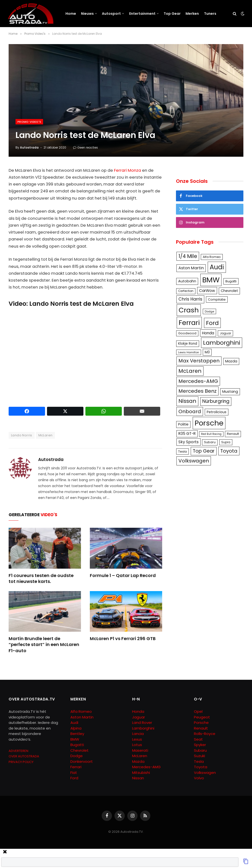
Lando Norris (22, 435)
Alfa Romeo (82, 711)
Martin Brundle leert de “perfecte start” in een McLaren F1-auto (44, 645)
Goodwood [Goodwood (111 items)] (187, 333)
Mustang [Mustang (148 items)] (230, 391)
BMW (75, 739)
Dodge (77, 756)
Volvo (199, 778)
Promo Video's (29, 122)
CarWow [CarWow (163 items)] (207, 291)
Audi (74, 723)
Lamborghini (143, 728)
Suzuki (199, 756)
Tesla (199, 761)
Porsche (201, 723)
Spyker (200, 745)
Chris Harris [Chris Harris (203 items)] (190, 299)
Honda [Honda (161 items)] (208, 333)
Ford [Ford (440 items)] (212, 323)
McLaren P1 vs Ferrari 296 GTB (123, 639)
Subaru (200, 750)
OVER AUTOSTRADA (24, 756)
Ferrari (76, 767)
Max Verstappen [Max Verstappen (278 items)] (199, 361)
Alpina (76, 728)
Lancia (138, 734)
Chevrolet (79, 750)
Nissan (138, 778)
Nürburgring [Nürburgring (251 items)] (216, 401)
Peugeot (202, 717)
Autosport (111, 14)
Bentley (77, 734)
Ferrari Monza (127, 170)
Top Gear (172, 14)
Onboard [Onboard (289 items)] (190, 411)
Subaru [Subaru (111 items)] (210, 442)
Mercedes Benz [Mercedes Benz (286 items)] (197, 391)
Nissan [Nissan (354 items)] (187, 401)
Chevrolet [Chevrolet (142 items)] (229, 291)
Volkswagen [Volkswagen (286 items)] (194, 461)
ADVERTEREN (18, 751)
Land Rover (142, 723)
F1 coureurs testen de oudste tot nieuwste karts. (41, 579)
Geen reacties (86, 147)
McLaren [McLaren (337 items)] (190, 371)
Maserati (140, 750)
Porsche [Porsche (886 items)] (209, 423)
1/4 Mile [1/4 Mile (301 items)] (188, 256)
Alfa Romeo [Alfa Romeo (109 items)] (212, 257)
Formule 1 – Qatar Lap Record (123, 576)
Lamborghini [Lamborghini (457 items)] (222, 343)
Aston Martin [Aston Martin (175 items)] (191, 268)
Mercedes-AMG (146, 767)
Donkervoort (82, 761)
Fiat (74, 773)
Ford (74, 778)
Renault (201, 728)
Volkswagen (205, 773)
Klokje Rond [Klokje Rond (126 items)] (188, 344)
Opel (198, 711)
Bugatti (77, 745)
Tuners (210, 14)
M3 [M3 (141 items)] (207, 352)
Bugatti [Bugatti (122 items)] (231, 281)
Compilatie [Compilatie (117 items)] (217, 299)
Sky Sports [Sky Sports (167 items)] (189, 442)
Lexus (137, 739)
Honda (138, 711)
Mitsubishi (141, 773)
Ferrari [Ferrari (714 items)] (189, 323)
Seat (198, 739)
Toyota (201, 767)
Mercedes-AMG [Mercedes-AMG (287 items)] (198, 381)
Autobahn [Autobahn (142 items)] (187, 281)
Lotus (137, 745)
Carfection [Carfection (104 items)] (186, 291)
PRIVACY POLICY (21, 762)
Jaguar (139, 717)
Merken (192, 14)
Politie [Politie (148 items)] (183, 424)
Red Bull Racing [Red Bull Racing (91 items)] (211, 434)
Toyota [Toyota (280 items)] (229, 451)
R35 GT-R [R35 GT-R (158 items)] (187, 434)
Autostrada (29, 147)
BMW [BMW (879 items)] (211, 280)
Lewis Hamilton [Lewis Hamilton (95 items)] (189, 352)
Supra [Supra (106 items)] (226, 442)
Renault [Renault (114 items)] (233, 434)
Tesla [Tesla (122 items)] (182, 451)
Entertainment (142, 14)
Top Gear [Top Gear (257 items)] (204, 451)
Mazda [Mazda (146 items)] (231, 361)
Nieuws (87, 14)
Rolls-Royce (205, 734)
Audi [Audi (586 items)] (217, 267)
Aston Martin (82, 717)
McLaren (46, 435)
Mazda (138, 761)
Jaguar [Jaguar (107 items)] (225, 333)
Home (71, 14)
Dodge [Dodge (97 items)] (209, 311)
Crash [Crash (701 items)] (189, 310)
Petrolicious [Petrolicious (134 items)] (217, 412)
